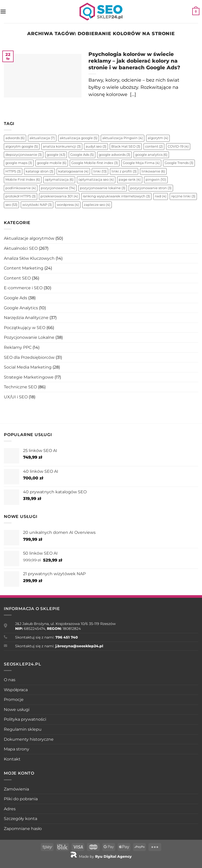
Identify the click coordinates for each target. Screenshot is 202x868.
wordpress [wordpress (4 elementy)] (68, 205)
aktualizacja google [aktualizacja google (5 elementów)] (79, 138)
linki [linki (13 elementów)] (100, 171)
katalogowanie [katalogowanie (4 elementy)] (73, 171)
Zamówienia (16, 789)
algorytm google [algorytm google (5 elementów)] (22, 146)
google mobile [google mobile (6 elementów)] (52, 163)
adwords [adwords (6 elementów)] (15, 138)
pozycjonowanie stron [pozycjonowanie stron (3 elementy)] (151, 188)
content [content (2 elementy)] (154, 146)
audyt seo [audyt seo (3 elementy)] (96, 146)
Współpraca (16, 690)
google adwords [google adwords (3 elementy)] (114, 155)
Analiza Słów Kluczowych (29, 258)
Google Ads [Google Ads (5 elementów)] (82, 155)
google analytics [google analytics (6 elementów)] (151, 155)
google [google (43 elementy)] (56, 155)
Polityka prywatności (25, 719)
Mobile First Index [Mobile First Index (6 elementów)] (23, 180)
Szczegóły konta (21, 819)
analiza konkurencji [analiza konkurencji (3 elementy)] (62, 146)
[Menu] (3, 11)
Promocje (14, 700)
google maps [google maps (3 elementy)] (19, 163)
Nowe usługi (17, 710)
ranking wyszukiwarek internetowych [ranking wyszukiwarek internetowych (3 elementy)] (116, 196)
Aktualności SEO (21, 248)
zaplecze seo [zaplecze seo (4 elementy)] (97, 205)
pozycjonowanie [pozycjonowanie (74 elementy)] (58, 188)
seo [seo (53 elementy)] (11, 205)
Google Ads (16, 298)
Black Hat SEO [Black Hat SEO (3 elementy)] (126, 146)
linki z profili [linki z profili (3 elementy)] (124, 171)
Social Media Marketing (28, 367)
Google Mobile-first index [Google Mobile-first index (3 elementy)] (95, 163)
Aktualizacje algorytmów (29, 238)
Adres (10, 809)
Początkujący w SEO (25, 328)
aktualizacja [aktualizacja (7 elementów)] (42, 138)
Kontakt (12, 759)
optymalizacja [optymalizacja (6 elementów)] (59, 180)
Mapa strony (17, 749)
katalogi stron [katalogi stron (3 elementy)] (39, 171)
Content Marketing (24, 268)
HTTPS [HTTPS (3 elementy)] (13, 171)
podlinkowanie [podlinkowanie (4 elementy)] (21, 188)
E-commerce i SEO (23, 288)
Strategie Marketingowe (29, 377)
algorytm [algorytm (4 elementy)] (158, 138)
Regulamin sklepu (23, 729)
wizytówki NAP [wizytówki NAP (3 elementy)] (37, 205)
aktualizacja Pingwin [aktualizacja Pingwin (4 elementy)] (123, 138)
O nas (10, 680)
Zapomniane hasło (23, 829)
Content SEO (17, 278)
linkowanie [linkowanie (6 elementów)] (153, 171)
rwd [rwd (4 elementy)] (161, 196)
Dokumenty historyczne (29, 739)
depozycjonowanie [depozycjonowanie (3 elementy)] (24, 155)
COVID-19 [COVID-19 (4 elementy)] (178, 146)
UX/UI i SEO (16, 397)
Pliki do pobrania (21, 799)
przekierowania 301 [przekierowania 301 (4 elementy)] (59, 196)
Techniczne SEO (20, 387)
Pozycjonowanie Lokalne (29, 337)
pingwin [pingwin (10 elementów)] (156, 180)
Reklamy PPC (18, 347)
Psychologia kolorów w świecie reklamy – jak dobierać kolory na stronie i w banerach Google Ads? (134, 61)
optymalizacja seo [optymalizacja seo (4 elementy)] (96, 180)
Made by (101, 856)
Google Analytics (21, 308)
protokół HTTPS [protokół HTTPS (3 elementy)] (21, 196)
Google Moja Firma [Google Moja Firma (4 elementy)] (141, 163)
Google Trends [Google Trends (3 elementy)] (179, 163)
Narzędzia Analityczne (26, 318)
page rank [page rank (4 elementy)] (130, 180)
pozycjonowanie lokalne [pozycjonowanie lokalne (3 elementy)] (103, 188)
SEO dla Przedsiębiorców (29, 357)
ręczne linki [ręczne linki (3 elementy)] (183, 196)
